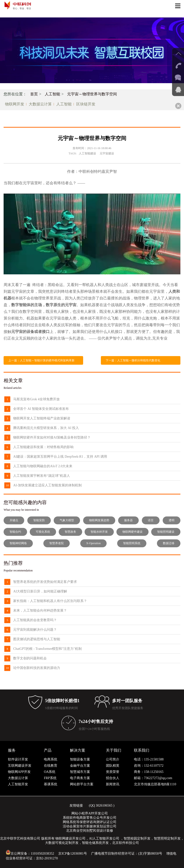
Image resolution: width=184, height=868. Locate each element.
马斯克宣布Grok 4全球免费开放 (36, 399)
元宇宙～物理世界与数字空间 (92, 94)
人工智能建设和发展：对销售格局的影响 (43, 447)
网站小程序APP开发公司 (90, 813)
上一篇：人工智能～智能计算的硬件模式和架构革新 (41, 360)
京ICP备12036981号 (73, 854)
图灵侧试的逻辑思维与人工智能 (37, 639)
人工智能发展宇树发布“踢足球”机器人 (41, 476)
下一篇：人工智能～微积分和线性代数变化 (133, 360)
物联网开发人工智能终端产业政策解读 (42, 418)
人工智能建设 (87, 153)
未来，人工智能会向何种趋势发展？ (40, 610)
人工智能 (52, 94)
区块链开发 (86, 104)
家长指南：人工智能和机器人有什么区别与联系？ (50, 601)
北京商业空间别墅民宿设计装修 (90, 831)
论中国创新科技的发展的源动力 (37, 668)
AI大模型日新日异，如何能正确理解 (40, 591)
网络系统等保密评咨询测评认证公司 (90, 822)
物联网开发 (15, 104)
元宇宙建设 (107, 153)
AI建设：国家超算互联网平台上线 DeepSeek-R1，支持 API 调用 (60, 457)
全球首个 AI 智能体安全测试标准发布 (41, 409)
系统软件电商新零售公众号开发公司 (90, 818)
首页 (34, 94)
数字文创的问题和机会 (30, 658)
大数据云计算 (40, 104)
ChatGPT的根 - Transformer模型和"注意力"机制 (47, 649)
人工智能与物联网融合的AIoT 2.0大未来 (43, 466)
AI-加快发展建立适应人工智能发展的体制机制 (47, 485)
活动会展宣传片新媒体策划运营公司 (90, 826)
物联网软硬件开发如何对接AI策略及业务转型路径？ (52, 437)
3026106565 (104, 806)
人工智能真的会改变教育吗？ (35, 620)
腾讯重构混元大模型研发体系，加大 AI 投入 (46, 428)
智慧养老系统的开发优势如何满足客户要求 (45, 582)
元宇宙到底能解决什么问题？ (35, 630)
